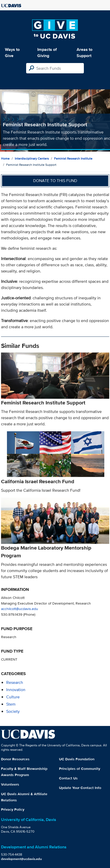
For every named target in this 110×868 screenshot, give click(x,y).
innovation (16, 690)
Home (5, 158)
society (13, 711)
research (15, 682)
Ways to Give (12, 53)
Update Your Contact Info (80, 788)
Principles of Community (80, 769)
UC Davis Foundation (77, 759)
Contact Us (68, 778)
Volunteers (10, 784)
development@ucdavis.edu (21, 859)
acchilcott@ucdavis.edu (20, 609)
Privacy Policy (13, 809)
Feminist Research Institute (73, 158)
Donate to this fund (55, 181)
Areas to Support (85, 53)
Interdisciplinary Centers (32, 158)
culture (13, 697)
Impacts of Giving (47, 53)
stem (11, 704)
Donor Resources (15, 759)
